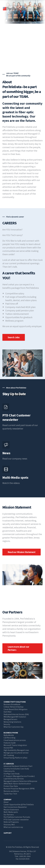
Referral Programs (11, 822)
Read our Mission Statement (22, 552)
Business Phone (11, 733)
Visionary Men (9, 824)
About (6, 802)
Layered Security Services (14, 779)
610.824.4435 (24, 859)
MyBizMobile (9, 735)
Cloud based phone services (15, 740)
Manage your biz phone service (16, 753)
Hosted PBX (8, 748)
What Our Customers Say (13, 727)
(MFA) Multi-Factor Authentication (17, 784)
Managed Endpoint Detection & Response (20, 781)
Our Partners (9, 815)
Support (8, 833)
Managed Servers (10, 719)
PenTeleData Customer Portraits (17, 817)
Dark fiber (8, 712)
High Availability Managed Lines (16, 750)
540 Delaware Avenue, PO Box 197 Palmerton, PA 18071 (23, 853)
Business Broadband (12, 704)
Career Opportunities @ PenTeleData (19, 804)
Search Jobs (14, 337)
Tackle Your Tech (10, 794)
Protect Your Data (11, 786)
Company (7, 799)
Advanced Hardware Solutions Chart (18, 766)
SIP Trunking (9, 755)
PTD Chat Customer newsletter (16, 820)
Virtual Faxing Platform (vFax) (15, 758)
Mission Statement (11, 810)
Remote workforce (11, 791)
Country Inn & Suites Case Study (16, 769)
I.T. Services (9, 764)
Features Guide (10, 743)
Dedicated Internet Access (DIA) (16, 714)
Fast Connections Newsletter (15, 807)
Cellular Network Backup (13, 707)
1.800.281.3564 (25, 856)
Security (7, 724)
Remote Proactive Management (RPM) (19, 789)
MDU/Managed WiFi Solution (15, 717)
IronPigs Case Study (12, 774)
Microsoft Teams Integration (15, 745)
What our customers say (13, 827)
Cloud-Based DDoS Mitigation (15, 709)
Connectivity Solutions (15, 702)
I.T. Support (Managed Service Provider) (19, 776)
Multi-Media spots (11, 812)
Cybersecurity (9, 771)
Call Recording (9, 738)
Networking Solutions (12, 722)
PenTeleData (15, 9)
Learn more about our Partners (18, 648)
